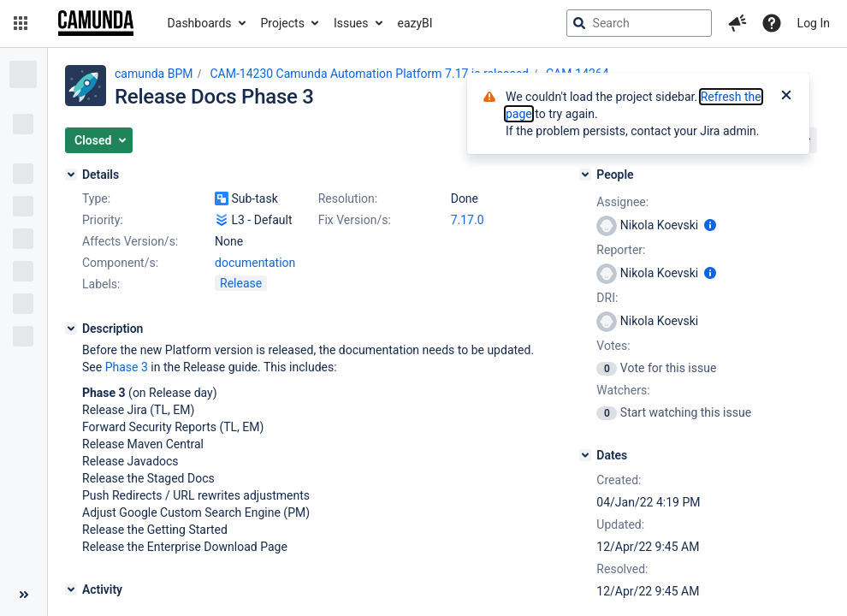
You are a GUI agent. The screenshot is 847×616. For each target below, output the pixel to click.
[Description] (71, 329)
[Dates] (585, 455)
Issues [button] (351, 23)
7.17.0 (468, 220)
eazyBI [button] (415, 23)
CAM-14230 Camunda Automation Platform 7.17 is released (369, 74)
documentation (255, 263)
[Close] (786, 97)
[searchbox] (639, 23)
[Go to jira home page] (96, 23)
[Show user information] (710, 225)
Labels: (101, 284)
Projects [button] (283, 23)
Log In (814, 23)
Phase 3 (127, 367)
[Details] (71, 175)
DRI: (607, 298)
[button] (21, 23)
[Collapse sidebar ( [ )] (24, 595)
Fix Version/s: (355, 220)
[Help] (772, 23)
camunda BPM (154, 74)
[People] (585, 175)
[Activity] (71, 589)
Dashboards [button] (200, 23)
